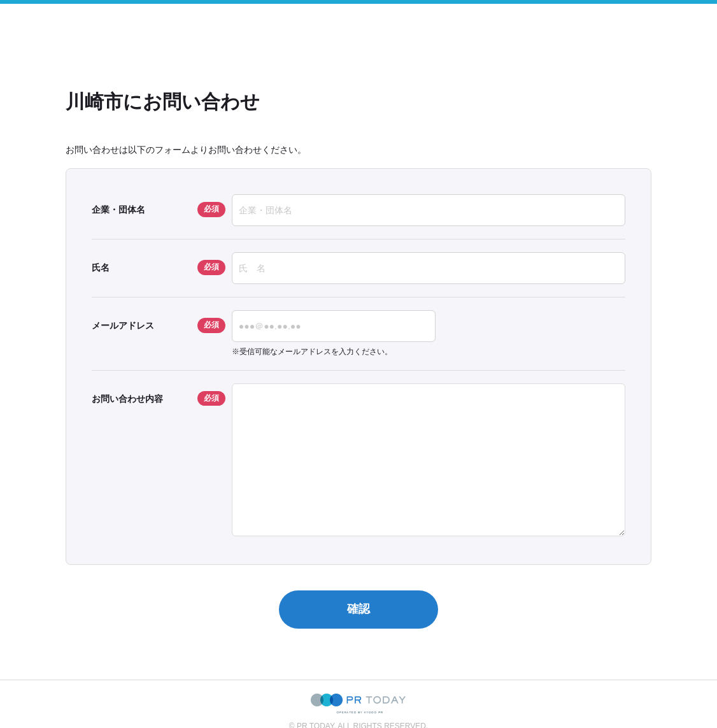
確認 (358, 609)
